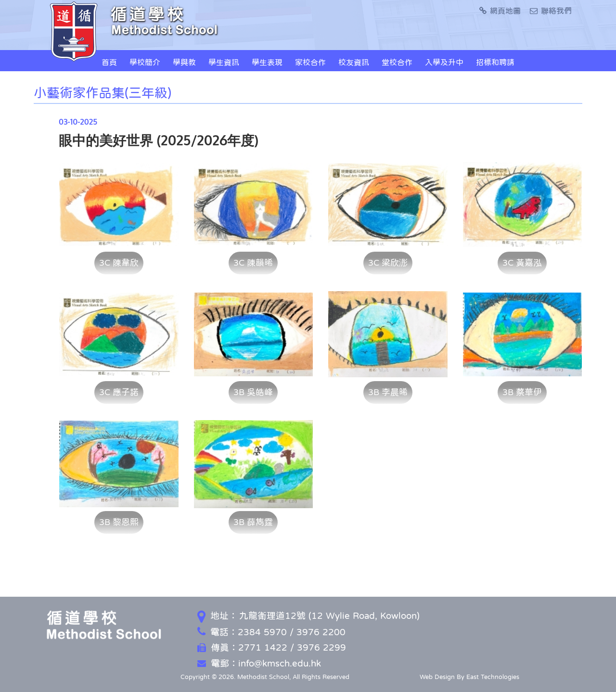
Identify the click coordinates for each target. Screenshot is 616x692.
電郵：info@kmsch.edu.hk (259, 663)
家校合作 (310, 62)
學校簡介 (145, 62)
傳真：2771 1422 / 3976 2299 (272, 647)
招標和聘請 (495, 62)
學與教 (184, 62)
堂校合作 (397, 62)
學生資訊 (224, 62)
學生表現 (267, 62)
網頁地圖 (500, 11)
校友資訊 (354, 62)
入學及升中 (444, 62)
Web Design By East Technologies (469, 677)
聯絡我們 (551, 11)
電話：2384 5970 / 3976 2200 (271, 632)
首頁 (109, 62)
